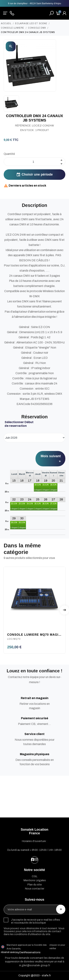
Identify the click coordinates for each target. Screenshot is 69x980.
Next (64, 610)
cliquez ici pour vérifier (57, 947)
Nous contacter (35, 889)
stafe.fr (46, 976)
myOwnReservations (28, 952)
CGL (35, 876)
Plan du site (34, 885)
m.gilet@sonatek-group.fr (35, 965)
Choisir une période (34, 175)
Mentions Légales (35, 880)
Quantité (9, 154)
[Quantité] (34, 162)
